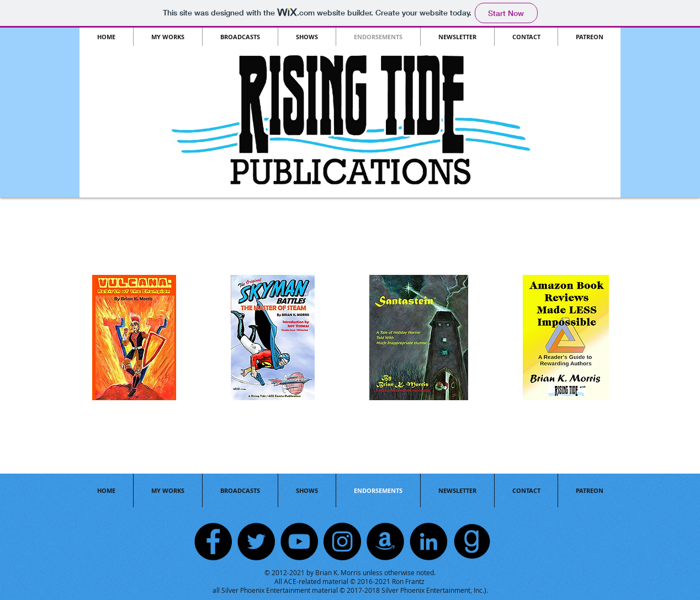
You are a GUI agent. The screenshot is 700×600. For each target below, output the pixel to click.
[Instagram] (342, 541)
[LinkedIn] (428, 541)
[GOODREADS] (471, 541)
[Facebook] (213, 541)
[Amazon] (385, 541)
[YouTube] (299, 541)
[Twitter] (256, 541)
